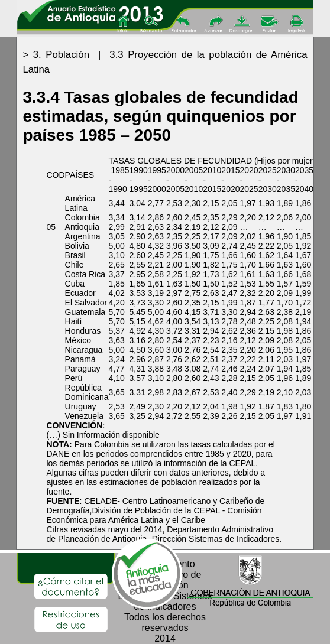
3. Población (61, 55)
